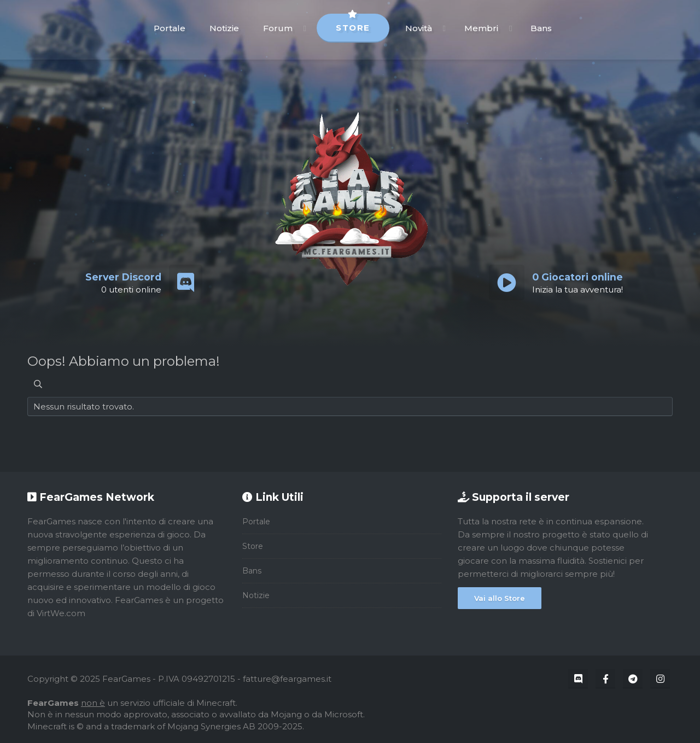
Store (353, 23)
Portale (170, 28)
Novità (419, 28)
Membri (481, 28)
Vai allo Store (500, 598)
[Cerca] (38, 384)
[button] (305, 28)
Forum (278, 28)
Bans (541, 28)
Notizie (224, 28)
